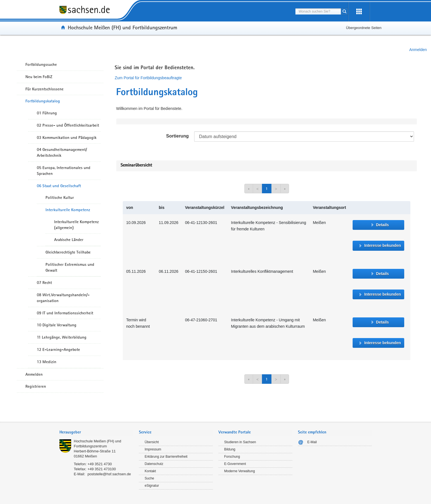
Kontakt (151, 471)
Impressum (153, 449)
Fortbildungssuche (41, 64)
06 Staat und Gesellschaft (59, 186)
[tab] (96, 433)
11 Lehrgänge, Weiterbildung (62, 337)
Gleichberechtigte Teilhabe (68, 252)
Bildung (230, 449)
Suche (150, 478)
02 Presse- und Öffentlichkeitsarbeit (68, 125)
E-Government (235, 464)
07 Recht (44, 283)
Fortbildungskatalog (43, 101)
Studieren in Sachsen (240, 442)
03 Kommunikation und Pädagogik (67, 138)
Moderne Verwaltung (240, 471)
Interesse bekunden (382, 245)
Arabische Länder (69, 240)
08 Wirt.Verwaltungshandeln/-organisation (63, 298)
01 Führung (47, 113)
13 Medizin (47, 362)
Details (382, 225)
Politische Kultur (60, 197)
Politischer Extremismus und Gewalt (70, 267)
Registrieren (36, 386)
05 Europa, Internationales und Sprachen (64, 171)
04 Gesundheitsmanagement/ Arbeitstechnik (62, 152)
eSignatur (152, 486)
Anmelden (418, 50)
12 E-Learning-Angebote (58, 349)
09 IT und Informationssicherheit (65, 313)
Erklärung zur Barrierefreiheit (166, 457)
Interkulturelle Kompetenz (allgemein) (76, 225)
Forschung (232, 457)
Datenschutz (154, 464)
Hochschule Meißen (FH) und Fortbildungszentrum (122, 27)
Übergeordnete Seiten (364, 28)
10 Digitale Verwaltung (57, 325)
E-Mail (312, 442)
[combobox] (318, 11)
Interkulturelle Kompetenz (68, 210)
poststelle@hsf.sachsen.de (109, 474)
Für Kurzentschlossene (44, 89)
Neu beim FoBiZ (39, 77)
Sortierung (178, 136)
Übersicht (152, 442)
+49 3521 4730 (100, 464)
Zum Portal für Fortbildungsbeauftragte (148, 78)
